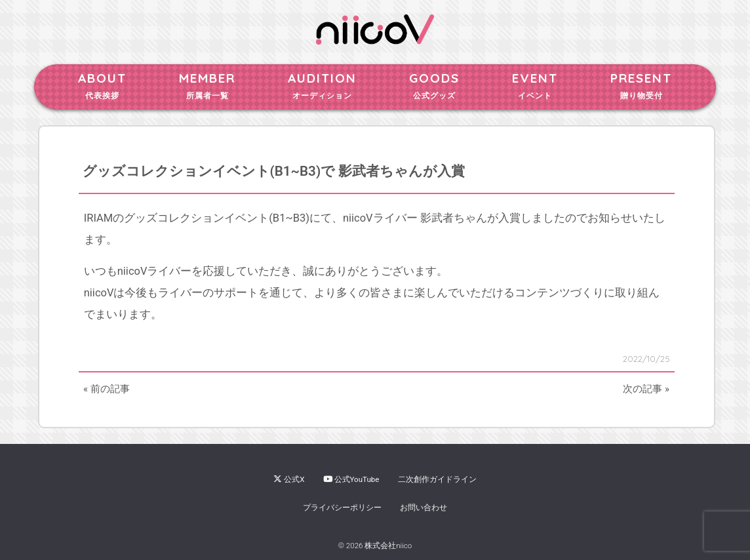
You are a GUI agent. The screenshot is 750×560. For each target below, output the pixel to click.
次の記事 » (646, 389)
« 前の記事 (107, 389)
